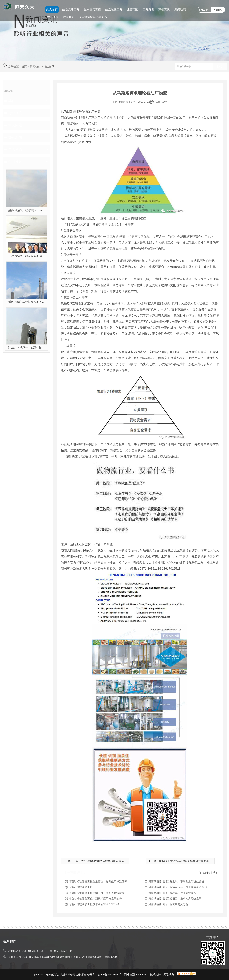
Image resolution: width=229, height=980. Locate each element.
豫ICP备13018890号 (110, 974)
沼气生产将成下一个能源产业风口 (26, 347)
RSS (139, 974)
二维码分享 (162, 102)
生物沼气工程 (92, 9)
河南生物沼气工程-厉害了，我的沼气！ (26, 210)
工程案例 (148, 9)
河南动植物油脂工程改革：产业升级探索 (172, 893)
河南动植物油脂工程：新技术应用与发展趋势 (95, 899)
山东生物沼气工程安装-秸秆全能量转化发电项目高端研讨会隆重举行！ (26, 256)
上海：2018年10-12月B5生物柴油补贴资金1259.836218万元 (109, 861)
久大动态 (15, 149)
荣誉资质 (164, 9)
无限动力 (169, 974)
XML (145, 974)
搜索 (220, 67)
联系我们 (69, 17)
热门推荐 (15, 162)
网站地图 (129, 974)
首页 (24, 66)
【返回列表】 (205, 873)
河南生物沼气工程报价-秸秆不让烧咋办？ (26, 302)
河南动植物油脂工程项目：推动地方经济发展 (175, 899)
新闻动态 (180, 9)
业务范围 (132, 9)
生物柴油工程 (71, 9)
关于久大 (53, 17)
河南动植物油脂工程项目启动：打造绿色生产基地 (178, 887)
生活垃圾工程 (114, 9)
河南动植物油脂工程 (81, 887)
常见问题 (15, 125)
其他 (12, 101)
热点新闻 (15, 137)
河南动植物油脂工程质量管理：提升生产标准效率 (98, 881)
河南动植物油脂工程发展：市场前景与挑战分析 (176, 881)
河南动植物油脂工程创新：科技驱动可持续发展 (97, 893)
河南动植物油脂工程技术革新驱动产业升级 (94, 904)
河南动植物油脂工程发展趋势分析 (168, 904)
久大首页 (52, 9)
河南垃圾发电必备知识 (93, 17)
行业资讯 (49, 66)
